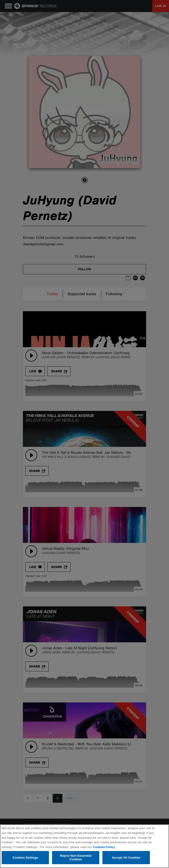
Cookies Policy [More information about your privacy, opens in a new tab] (104, 847)
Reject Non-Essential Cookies (76, 858)
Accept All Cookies (126, 858)
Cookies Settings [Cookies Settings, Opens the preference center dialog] (25, 858)
